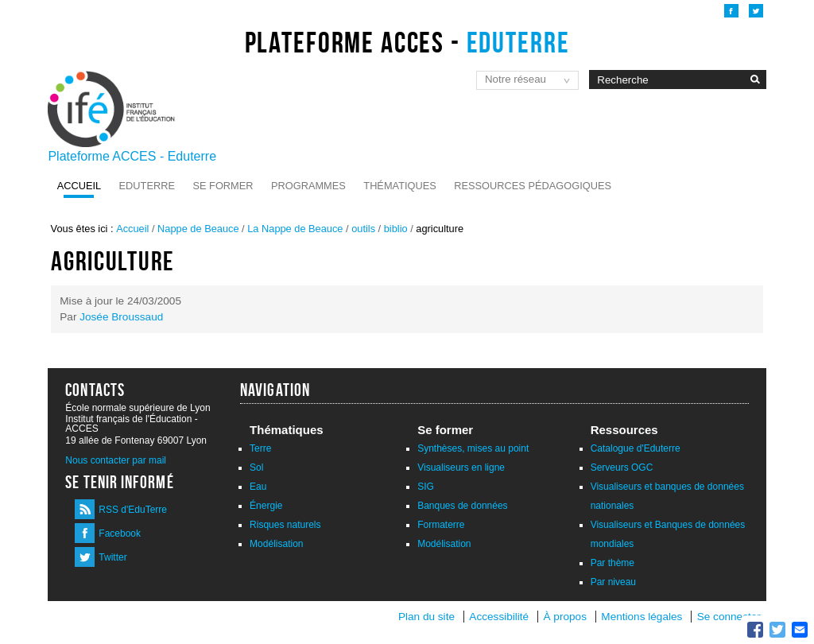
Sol (256, 467)
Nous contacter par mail (116, 460)
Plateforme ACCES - (407, 42)
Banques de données (462, 506)
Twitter (112, 557)
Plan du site (426, 617)
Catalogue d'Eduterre (636, 448)
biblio (396, 229)
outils (363, 229)
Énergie (266, 506)
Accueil (79, 186)
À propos (567, 617)
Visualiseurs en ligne (461, 467)
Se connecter (729, 617)
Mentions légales (642, 617)
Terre (260, 448)
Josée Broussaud (121, 317)
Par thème (612, 563)
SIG (426, 487)
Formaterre (441, 525)
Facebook (120, 533)
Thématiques (399, 186)
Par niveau (613, 582)
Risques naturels (285, 525)
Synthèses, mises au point (473, 448)
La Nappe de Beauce (295, 229)
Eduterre (147, 186)
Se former (223, 186)
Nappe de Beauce (198, 229)
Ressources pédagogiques (533, 186)
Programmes (308, 186)
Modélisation (276, 544)
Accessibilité (499, 617)
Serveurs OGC (622, 467)
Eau (258, 487)
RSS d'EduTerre (133, 510)
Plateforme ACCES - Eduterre (132, 156)
